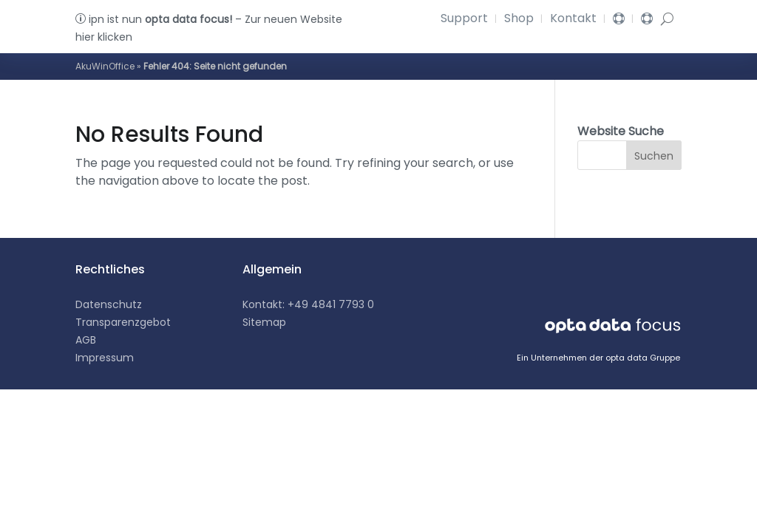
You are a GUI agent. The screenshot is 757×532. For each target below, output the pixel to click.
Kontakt (573, 20)
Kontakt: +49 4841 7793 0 (308, 304)
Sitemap (264, 322)
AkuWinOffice (105, 66)
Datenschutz (109, 304)
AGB (86, 340)
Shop (519, 20)
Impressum (105, 358)
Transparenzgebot (123, 322)
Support (464, 20)
